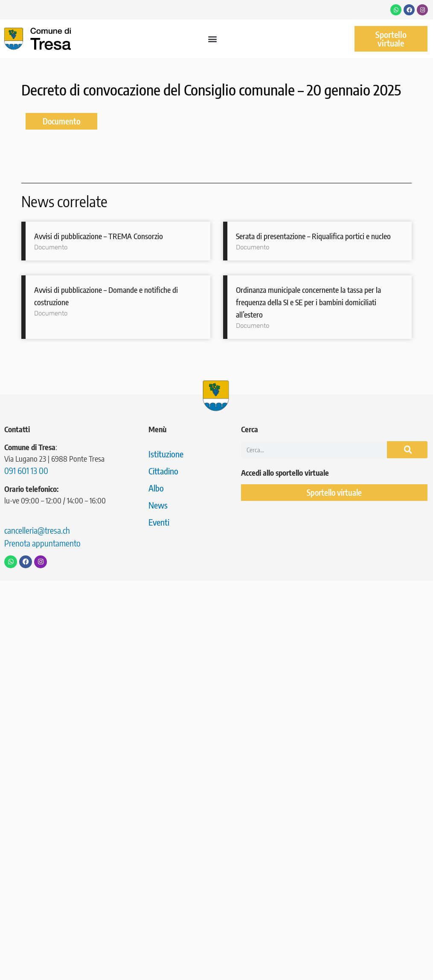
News (158, 505)
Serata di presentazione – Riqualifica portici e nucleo (313, 236)
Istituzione (166, 454)
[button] (213, 39)
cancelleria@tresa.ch (37, 530)
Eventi (159, 522)
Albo (156, 488)
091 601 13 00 (26, 470)
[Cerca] (407, 450)
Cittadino (163, 471)
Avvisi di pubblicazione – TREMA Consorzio (99, 236)
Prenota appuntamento (42, 543)
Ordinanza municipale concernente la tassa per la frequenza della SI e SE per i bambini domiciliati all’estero (308, 302)
